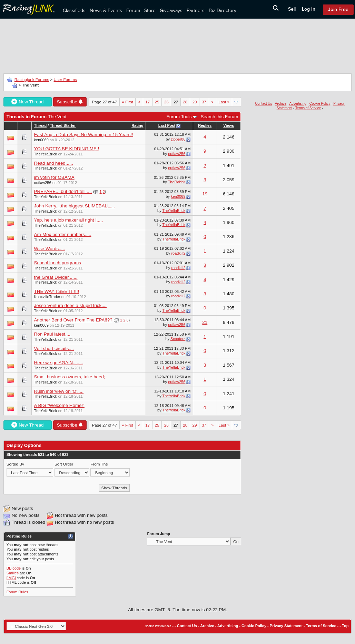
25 (157, 102)
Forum (133, 11)
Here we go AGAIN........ (59, 363)
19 (205, 194)
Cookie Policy (320, 104)
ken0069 (41, 140)
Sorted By (15, 464)
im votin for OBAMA (54, 177)
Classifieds (74, 11)
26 (166, 102)
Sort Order (64, 464)
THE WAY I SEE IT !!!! (57, 291)
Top (345, 626)
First (127, 102)
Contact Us (263, 104)
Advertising (298, 104)
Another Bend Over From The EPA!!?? (73, 320)
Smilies (13, 573)
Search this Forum (219, 117)
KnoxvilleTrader (47, 297)
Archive (281, 104)
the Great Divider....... (56, 277)
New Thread (27, 102)
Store (150, 11)
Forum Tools (179, 117)
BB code (14, 568)
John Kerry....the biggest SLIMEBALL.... (75, 206)
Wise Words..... (50, 249)
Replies (205, 125)
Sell (292, 9)
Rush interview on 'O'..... (59, 391)
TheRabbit (177, 182)
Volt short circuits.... (54, 349)
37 (204, 102)
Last (224, 102)
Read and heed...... (54, 163)
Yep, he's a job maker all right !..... (69, 220)
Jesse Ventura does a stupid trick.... (70, 305)
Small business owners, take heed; (70, 377)
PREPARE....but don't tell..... (63, 191)
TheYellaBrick (46, 154)
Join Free (338, 9)
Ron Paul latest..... (53, 334)
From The (99, 464)
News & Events (106, 11)
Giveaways (171, 11)
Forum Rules (17, 592)
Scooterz (178, 339)
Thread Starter (63, 125)
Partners (196, 11)
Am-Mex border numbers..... (63, 234)
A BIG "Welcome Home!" (59, 405)
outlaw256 (177, 154)
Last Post (167, 125)
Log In (309, 9)
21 (205, 322)
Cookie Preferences (158, 626)
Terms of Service (308, 108)
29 (195, 102)
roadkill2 (178, 253)
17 (147, 102)
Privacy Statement (286, 626)
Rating (137, 125)
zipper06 (178, 139)
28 (185, 102)
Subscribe (70, 102)
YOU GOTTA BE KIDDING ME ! (67, 149)
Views (229, 125)
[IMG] (11, 578)
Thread (41, 125)
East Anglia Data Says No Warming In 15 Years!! (84, 135)
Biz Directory (223, 11)
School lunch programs (58, 263)
